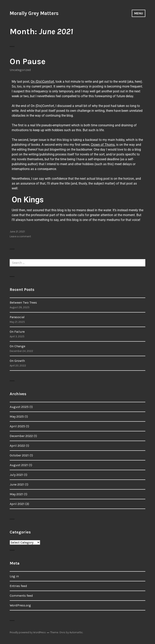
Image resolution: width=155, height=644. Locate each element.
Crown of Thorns (103, 145)
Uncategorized (20, 70)
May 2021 (16, 494)
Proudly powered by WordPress (28, 632)
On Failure (17, 332)
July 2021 (16, 475)
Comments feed (21, 596)
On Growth (17, 361)
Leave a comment (20, 236)
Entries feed (18, 586)
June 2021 (17, 484)
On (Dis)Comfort (42, 82)
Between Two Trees (23, 302)
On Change (17, 346)
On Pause (28, 61)
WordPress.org (20, 605)
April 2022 (17, 446)
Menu (139, 13)
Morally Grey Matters (34, 13)
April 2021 (17, 504)
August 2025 (19, 407)
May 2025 (17, 416)
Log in (14, 576)
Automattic (76, 632)
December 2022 (21, 436)
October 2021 (19, 455)
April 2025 (17, 426)
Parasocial (17, 317)
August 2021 (19, 465)
